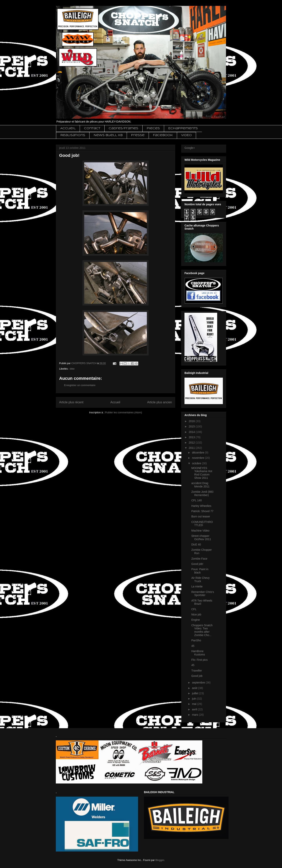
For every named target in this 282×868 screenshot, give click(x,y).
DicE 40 (196, 544)
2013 (192, 437)
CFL (194, 609)
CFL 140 (197, 500)
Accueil (68, 128)
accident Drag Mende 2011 (200, 485)
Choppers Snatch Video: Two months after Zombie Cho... (202, 630)
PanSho (196, 640)
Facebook (163, 135)
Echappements (183, 128)
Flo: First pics (199, 660)
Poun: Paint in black (200, 571)
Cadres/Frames (123, 128)
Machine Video (200, 531)
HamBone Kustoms (198, 653)
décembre (198, 453)
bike (72, 369)
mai (194, 704)
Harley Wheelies (201, 506)
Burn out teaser (201, 516)
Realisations (73, 135)
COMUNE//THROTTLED (202, 524)
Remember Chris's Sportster (203, 594)
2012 (192, 443)
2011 (192, 448)
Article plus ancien (160, 402)
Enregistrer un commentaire (80, 385)
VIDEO (186, 135)
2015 (192, 426)
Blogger (160, 860)
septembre (199, 683)
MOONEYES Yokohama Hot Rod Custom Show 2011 (202, 473)
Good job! (197, 564)
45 (193, 646)
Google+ (190, 148)
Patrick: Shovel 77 (202, 511)
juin (194, 699)
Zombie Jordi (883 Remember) (202, 493)
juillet (195, 693)
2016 (192, 421)
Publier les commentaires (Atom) (123, 412)
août (195, 688)
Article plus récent (71, 402)
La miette (197, 586)
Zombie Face (199, 559)
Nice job (196, 614)
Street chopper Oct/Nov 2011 (201, 538)
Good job (197, 676)
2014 (192, 432)
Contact (92, 128)
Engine (196, 620)
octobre (197, 463)
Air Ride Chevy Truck (200, 579)
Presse (138, 135)
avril (195, 709)
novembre (198, 458)
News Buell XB (108, 135)
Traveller (197, 671)
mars (195, 715)
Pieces (153, 128)
